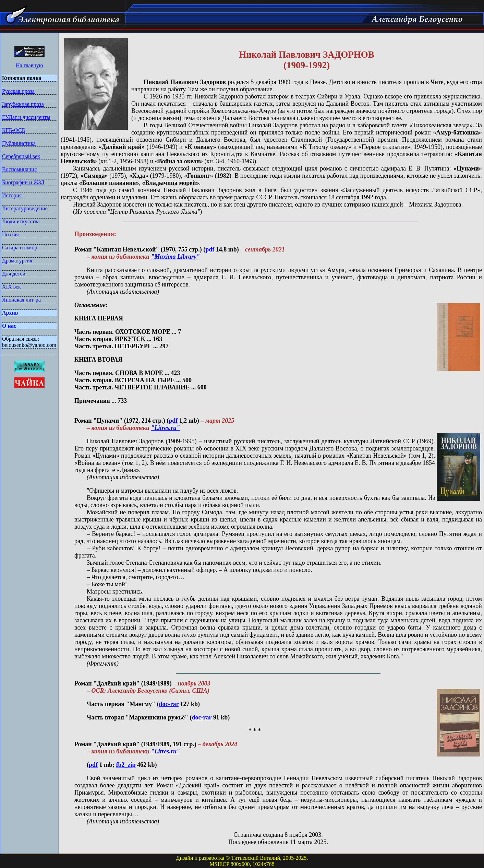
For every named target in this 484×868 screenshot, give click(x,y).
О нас (9, 326)
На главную (29, 65)
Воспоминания (19, 169)
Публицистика (19, 143)
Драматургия (17, 261)
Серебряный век (21, 156)
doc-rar (169, 704)
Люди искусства (21, 221)
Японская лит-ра (21, 300)
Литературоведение (25, 208)
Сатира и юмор (20, 248)
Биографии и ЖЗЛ (23, 182)
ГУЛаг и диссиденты (26, 117)
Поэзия (10, 234)
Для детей (14, 274)
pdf (210, 249)
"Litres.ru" (165, 428)
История (12, 195)
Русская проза (18, 91)
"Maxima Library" (175, 257)
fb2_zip (126, 765)
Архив (10, 313)
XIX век (11, 287)
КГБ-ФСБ (14, 130)
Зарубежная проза (23, 104)
